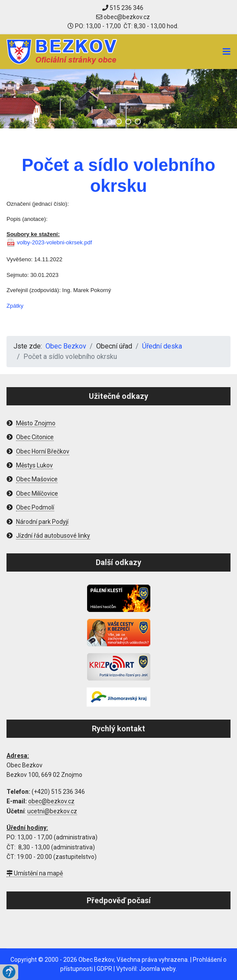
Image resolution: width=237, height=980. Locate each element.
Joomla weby (157, 969)
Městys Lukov (34, 465)
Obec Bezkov (96, 960)
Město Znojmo (36, 423)
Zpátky (15, 306)
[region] (118, 99)
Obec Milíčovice (37, 493)
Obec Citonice (35, 437)
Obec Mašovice (37, 479)
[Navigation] (227, 52)
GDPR (104, 969)
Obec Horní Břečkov (43, 451)
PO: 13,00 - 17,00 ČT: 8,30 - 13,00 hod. (123, 26)
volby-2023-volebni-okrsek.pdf (54, 242)
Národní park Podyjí (42, 522)
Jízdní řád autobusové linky (53, 536)
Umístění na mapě (35, 873)
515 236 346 (123, 8)
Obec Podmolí (35, 507)
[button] (100, 122)
